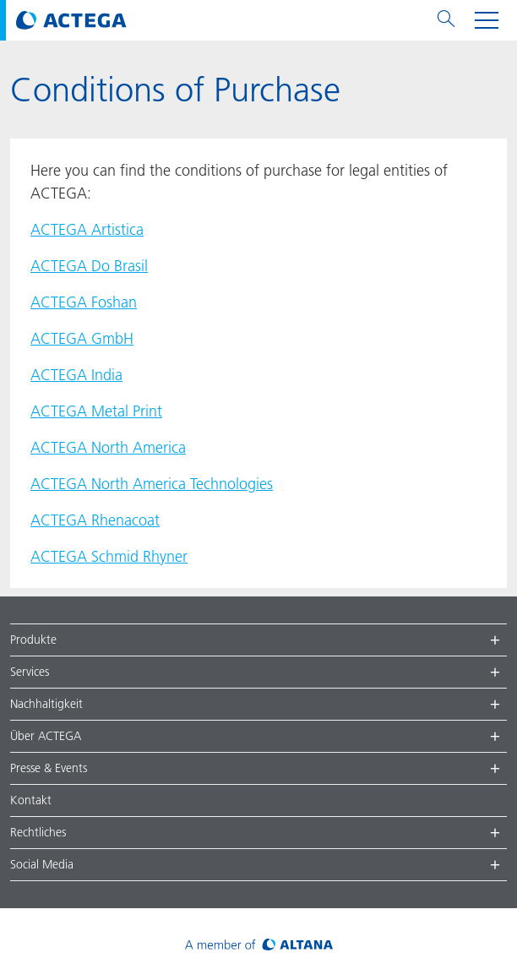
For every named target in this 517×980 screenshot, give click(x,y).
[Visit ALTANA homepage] (259, 944)
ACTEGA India (76, 375)
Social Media (42, 864)
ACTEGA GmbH (82, 338)
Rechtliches (38, 832)
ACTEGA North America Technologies (152, 484)
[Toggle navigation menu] (487, 20)
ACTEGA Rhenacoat (95, 520)
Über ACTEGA (46, 736)
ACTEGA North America (108, 447)
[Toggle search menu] (446, 20)
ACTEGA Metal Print (96, 411)
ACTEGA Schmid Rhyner (109, 556)
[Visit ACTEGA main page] (71, 20)
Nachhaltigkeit (46, 704)
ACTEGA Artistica (87, 229)
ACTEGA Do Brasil (89, 266)
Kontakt (31, 800)
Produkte (33, 640)
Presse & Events (49, 768)
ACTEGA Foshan (84, 302)
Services (30, 672)
